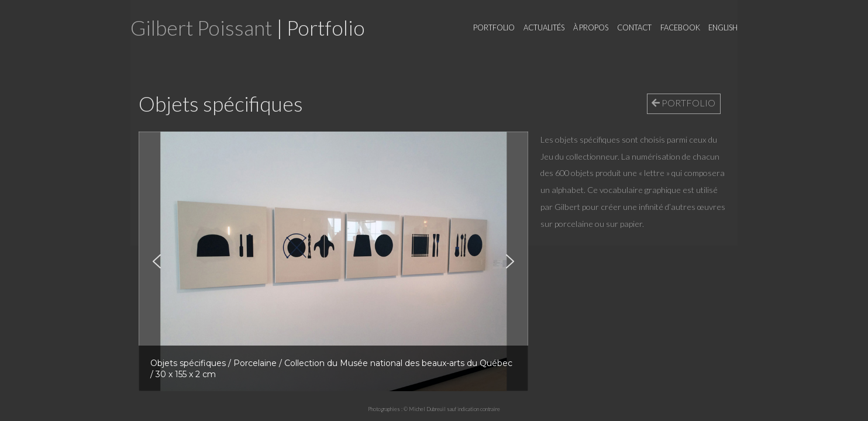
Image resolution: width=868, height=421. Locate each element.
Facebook (680, 27)
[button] (157, 261)
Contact (634, 27)
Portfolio (494, 27)
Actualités (544, 27)
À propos (591, 27)
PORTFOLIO (683, 103)
